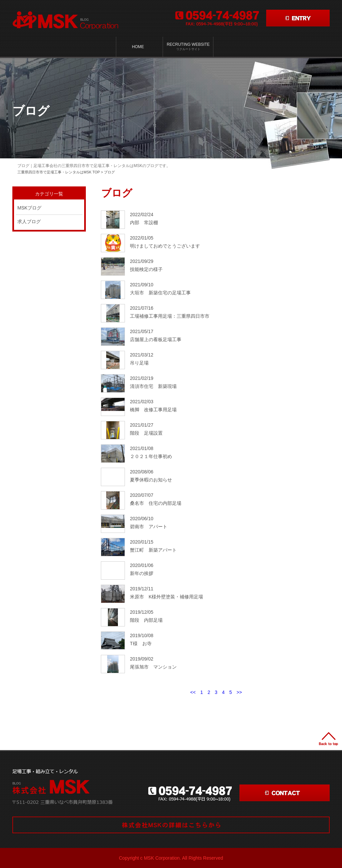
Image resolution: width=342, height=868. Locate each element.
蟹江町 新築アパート (153, 550)
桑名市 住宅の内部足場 (156, 503)
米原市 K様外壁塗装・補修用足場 (166, 597)
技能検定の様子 (146, 269)
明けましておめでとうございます (165, 246)
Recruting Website (188, 47)
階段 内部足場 (146, 620)
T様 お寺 (141, 643)
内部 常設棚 (144, 223)
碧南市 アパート (149, 527)
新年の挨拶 (142, 573)
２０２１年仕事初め (151, 456)
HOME (138, 47)
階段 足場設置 (146, 433)
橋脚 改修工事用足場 (153, 410)
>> (239, 692)
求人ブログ (29, 222)
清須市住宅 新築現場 (153, 386)
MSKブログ (29, 208)
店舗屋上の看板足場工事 (156, 339)
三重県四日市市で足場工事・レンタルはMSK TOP (59, 172)
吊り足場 (139, 363)
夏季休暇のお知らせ (151, 480)
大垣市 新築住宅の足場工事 (160, 293)
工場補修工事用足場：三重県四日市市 (170, 316)
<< (193, 692)
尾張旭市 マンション (153, 667)
